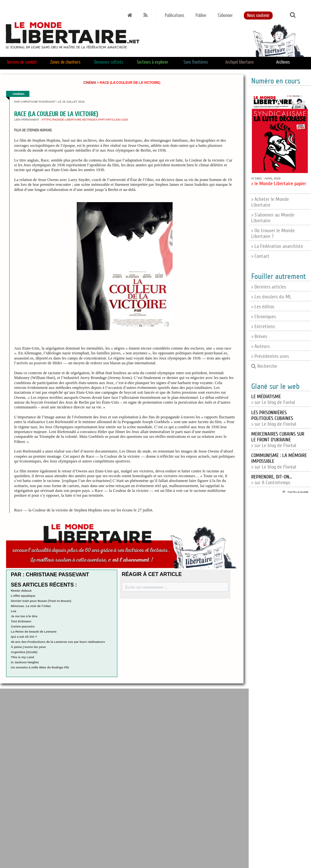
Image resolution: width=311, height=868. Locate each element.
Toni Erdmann (21, 621)
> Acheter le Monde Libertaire (270, 202)
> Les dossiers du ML (271, 297)
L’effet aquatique (23, 596)
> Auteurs (260, 346)
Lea (14, 611)
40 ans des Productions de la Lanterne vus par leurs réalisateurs (58, 642)
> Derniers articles (269, 287)
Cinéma (90, 83)
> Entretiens (263, 327)
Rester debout (21, 591)
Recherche (264, 366)
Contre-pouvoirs (23, 626)
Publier (201, 16)
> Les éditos (263, 307)
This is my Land (23, 657)
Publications (175, 16)
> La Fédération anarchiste (277, 246)
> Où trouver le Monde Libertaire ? (273, 233)
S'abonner (225, 16)
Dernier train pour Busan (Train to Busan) (41, 601)
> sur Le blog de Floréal (274, 418)
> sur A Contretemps (272, 480)
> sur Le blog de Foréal (273, 399)
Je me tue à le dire (24, 616)
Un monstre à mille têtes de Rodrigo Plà (40, 667)
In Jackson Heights (25, 662)
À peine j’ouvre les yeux (28, 647)
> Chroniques (264, 317)
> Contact (260, 256)
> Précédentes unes (270, 356)
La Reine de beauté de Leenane (34, 631)
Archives (283, 62)
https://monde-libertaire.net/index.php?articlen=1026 (85, 120)
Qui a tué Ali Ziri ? (24, 637)
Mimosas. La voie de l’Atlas (31, 606)
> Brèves (259, 336)
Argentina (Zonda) (24, 652)
